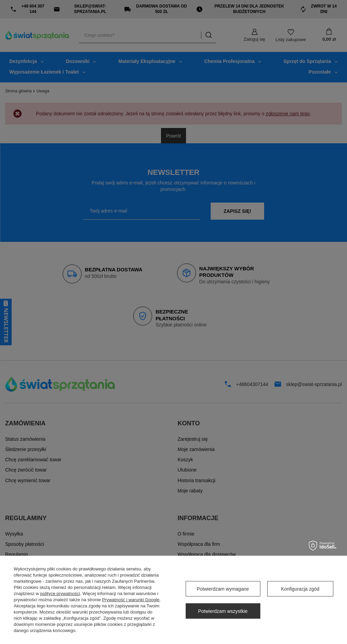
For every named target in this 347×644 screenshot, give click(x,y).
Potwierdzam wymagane (223, 589)
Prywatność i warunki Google (131, 600)
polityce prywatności (60, 594)
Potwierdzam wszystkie (223, 611)
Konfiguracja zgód (300, 589)
